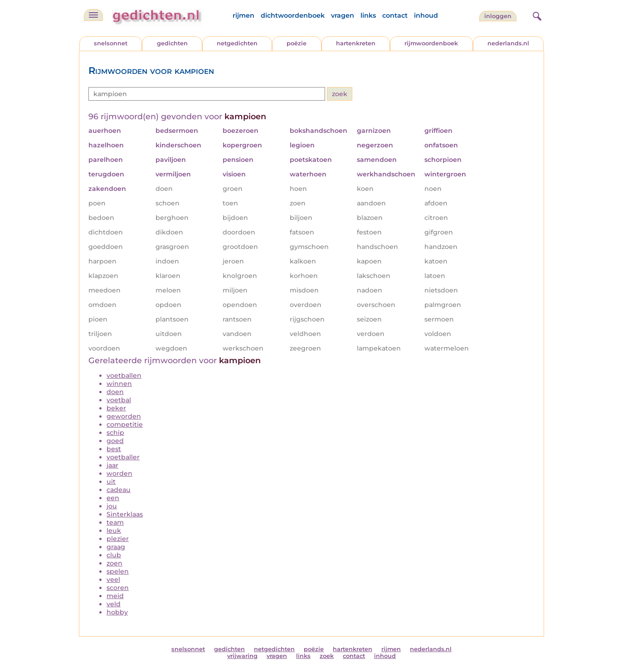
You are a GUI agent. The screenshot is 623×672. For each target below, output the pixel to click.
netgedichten (237, 43)
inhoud (426, 15)
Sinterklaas (125, 514)
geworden (124, 416)
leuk (114, 531)
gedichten (172, 43)
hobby (117, 612)
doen (115, 392)
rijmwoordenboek (431, 43)
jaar (112, 465)
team (115, 522)
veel (113, 579)
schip (115, 433)
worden (119, 473)
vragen (343, 15)
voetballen (124, 375)
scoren (118, 588)
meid (115, 596)
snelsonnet (111, 43)
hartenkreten (356, 43)
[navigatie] (93, 15)
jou (112, 506)
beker (116, 408)
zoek (327, 656)
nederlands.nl (508, 43)
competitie (125, 424)
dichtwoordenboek (293, 15)
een (113, 498)
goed (115, 441)
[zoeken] (536, 15)
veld (114, 604)
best (114, 449)
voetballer (123, 457)
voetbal (119, 400)
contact (395, 15)
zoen (114, 563)
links (368, 15)
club (114, 555)
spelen (118, 571)
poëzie (297, 43)
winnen (119, 384)
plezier (118, 539)
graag (116, 547)
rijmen (243, 15)
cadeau (119, 490)
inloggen (498, 16)
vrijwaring (242, 656)
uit (111, 482)
